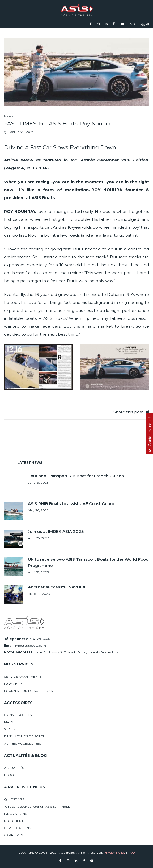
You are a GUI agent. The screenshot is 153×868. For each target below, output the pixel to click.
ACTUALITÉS (14, 768)
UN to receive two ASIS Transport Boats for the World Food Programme (88, 562)
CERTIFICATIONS (17, 828)
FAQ (131, 853)
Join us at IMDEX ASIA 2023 (56, 531)
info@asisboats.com (31, 646)
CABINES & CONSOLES (22, 715)
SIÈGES (10, 729)
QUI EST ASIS (14, 799)
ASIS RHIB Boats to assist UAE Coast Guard (71, 504)
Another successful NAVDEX (57, 587)
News (9, 116)
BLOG (9, 775)
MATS (8, 722)
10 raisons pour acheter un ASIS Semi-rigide (37, 806)
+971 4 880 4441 (38, 639)
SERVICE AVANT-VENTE (23, 676)
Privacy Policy (114, 853)
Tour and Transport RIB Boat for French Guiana (76, 476)
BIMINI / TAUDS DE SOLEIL (25, 736)
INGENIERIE (13, 684)
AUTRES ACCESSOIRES (22, 743)
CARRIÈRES (13, 835)
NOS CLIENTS (15, 821)
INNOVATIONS (15, 814)
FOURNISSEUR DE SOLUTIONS (28, 691)
